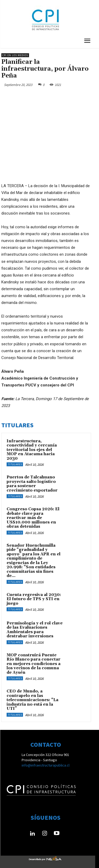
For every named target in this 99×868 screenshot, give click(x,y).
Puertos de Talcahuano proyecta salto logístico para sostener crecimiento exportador (32, 484)
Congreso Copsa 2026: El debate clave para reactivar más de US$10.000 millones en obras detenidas (33, 518)
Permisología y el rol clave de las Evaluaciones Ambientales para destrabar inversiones (35, 630)
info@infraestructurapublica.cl (46, 765)
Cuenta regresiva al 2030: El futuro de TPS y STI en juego (34, 599)
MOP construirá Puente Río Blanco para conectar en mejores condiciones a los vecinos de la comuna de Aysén (34, 664)
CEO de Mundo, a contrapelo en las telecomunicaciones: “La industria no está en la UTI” (32, 700)
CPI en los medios (15, 55)
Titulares (15, 464)
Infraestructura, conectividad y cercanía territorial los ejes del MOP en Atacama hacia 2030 (32, 450)
